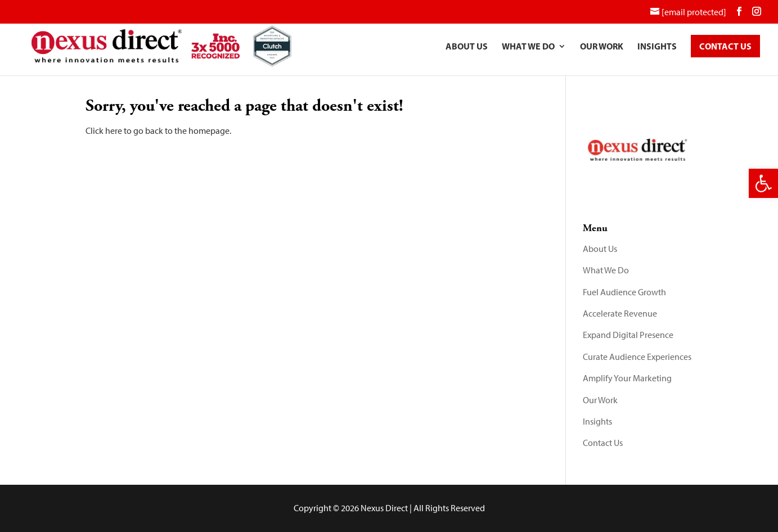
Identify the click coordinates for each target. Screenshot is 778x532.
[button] (763, 183)
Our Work (602, 47)
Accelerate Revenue (620, 314)
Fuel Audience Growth (624, 292)
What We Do (528, 47)
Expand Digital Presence (628, 335)
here (114, 131)
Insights (657, 47)
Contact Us (603, 443)
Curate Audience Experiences (637, 357)
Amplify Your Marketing (627, 378)
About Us (467, 47)
